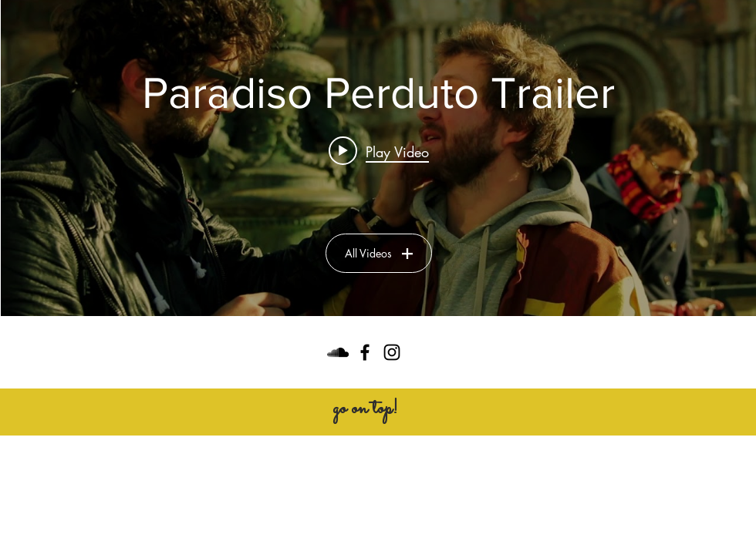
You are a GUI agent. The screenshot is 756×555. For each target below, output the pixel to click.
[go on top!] (365, 409)
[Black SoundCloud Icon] (338, 352)
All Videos (379, 253)
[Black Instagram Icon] (392, 352)
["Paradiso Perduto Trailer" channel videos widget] (378, 158)
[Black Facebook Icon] (365, 352)
